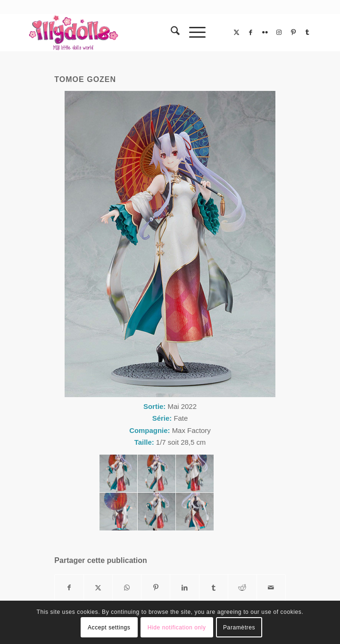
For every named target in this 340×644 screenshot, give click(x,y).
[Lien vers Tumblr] (307, 33)
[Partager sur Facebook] (69, 588)
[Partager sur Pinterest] (156, 588)
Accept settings (109, 628)
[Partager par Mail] (271, 588)
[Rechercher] (170, 33)
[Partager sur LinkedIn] (184, 588)
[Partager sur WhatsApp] (127, 588)
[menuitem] (170, 33)
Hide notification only (177, 628)
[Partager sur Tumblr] (214, 588)
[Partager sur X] (98, 588)
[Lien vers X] (237, 33)
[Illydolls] (141, 33)
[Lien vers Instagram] (279, 33)
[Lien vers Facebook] (251, 33)
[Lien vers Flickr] (265, 33)
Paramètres (239, 628)
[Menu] (193, 33)
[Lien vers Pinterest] (293, 33)
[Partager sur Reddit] (242, 588)
